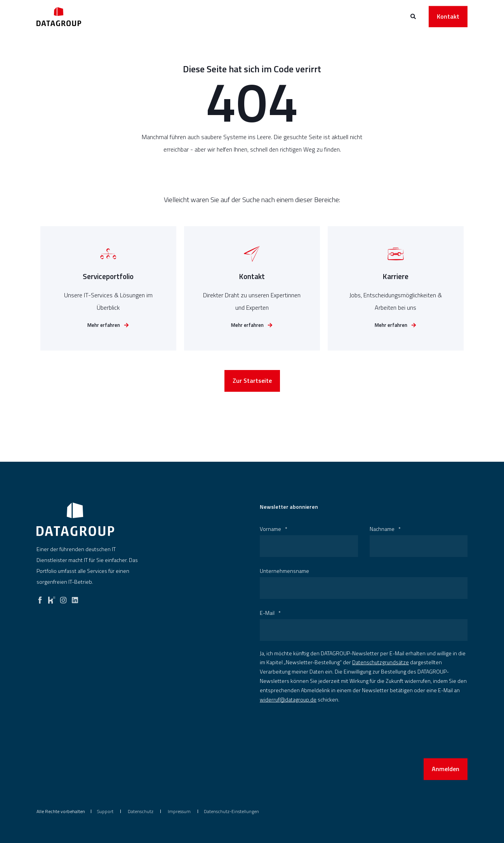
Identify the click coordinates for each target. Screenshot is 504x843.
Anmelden (446, 769)
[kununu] (52, 598)
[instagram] (63, 598)
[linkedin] (75, 598)
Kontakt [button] (448, 16)
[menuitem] (105, 812)
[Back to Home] (59, 17)
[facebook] (40, 598)
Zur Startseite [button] (252, 385)
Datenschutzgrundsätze (381, 662)
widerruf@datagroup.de (288, 699)
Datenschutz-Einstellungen (231, 811)
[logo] (75, 519)
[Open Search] (414, 16)
